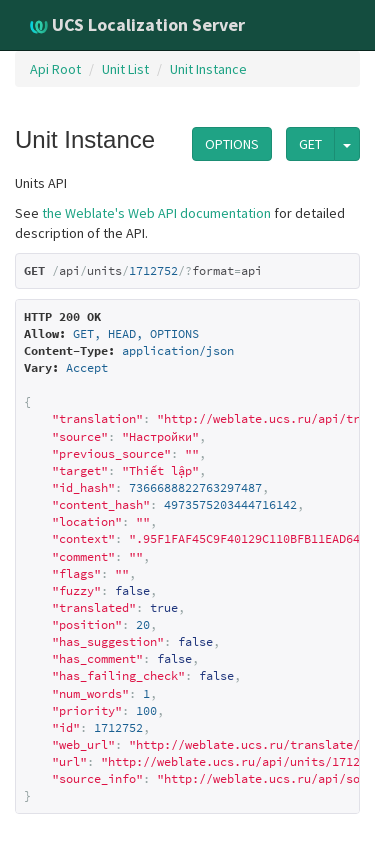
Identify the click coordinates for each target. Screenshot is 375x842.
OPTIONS (232, 144)
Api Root (55, 69)
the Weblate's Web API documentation (156, 213)
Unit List (125, 69)
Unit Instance (208, 69)
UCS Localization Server (137, 24)
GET (310, 144)
